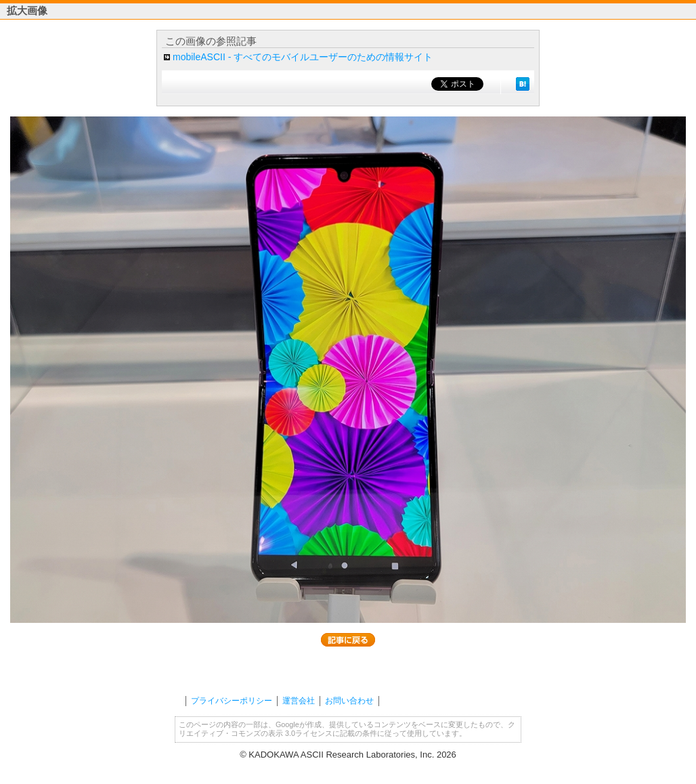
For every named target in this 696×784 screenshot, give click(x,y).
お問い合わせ (349, 701)
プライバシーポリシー (232, 701)
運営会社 (299, 701)
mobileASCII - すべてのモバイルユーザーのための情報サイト (303, 57)
